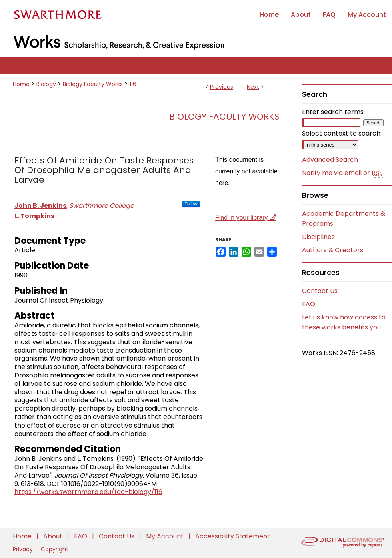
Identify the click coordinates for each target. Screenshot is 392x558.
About (54, 536)
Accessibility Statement (233, 536)
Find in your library (246, 218)
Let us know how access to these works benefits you (344, 322)
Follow (191, 204)
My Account (166, 536)
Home (21, 84)
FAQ (309, 304)
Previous (222, 87)
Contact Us (320, 291)
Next (253, 87)
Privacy (24, 549)
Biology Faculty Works (93, 84)
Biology (46, 84)
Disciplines (318, 237)
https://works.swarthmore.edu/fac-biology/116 (88, 492)
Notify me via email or (342, 173)
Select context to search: (342, 133)
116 (133, 84)
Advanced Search (330, 160)
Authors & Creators (333, 250)
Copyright (55, 549)
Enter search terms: (333, 112)
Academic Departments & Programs (344, 219)
